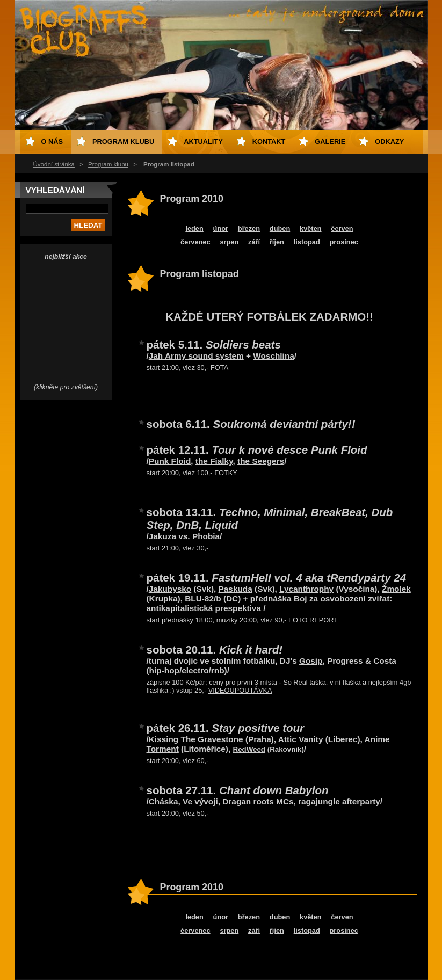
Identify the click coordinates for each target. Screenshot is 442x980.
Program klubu (108, 164)
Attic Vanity (301, 739)
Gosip (311, 661)
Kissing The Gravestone (196, 739)
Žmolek (396, 589)
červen (342, 228)
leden (194, 228)
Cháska (164, 801)
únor (221, 228)
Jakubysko (170, 589)
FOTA (219, 368)
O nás (52, 141)
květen (311, 228)
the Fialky (214, 461)
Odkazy (389, 141)
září (254, 242)
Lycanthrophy (306, 589)
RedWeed (249, 749)
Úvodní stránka (54, 164)
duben (280, 228)
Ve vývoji (200, 801)
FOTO (298, 620)
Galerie (330, 141)
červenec (195, 242)
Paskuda (236, 589)
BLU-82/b (203, 598)
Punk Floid (170, 461)
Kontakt (269, 141)
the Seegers (261, 461)
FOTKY (226, 473)
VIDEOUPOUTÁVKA (240, 690)
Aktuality (203, 141)
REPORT (324, 620)
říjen (277, 242)
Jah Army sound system (196, 356)
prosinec (344, 242)
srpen (229, 242)
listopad (307, 242)
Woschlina (274, 356)
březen (249, 228)
